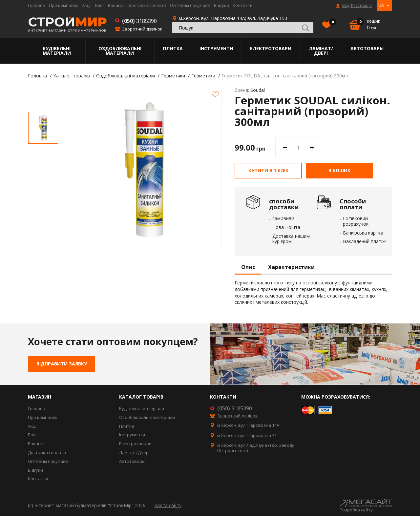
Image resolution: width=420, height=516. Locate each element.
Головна (37, 5)
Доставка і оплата (147, 5)
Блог (100, 5)
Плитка (173, 48)
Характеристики (291, 267)
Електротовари (271, 48)
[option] (43, 128)
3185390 (139, 21)
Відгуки (221, 5)
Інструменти (216, 48)
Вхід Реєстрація (357, 6)
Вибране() (331, 23)
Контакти (243, 5)
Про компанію (64, 5)
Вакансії (116, 5)
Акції (87, 5)
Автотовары (367, 48)
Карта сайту (168, 505)
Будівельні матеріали (57, 51)
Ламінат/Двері (321, 51)
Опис (248, 267)
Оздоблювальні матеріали (120, 51)
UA (381, 5)
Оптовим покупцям (190, 5)
